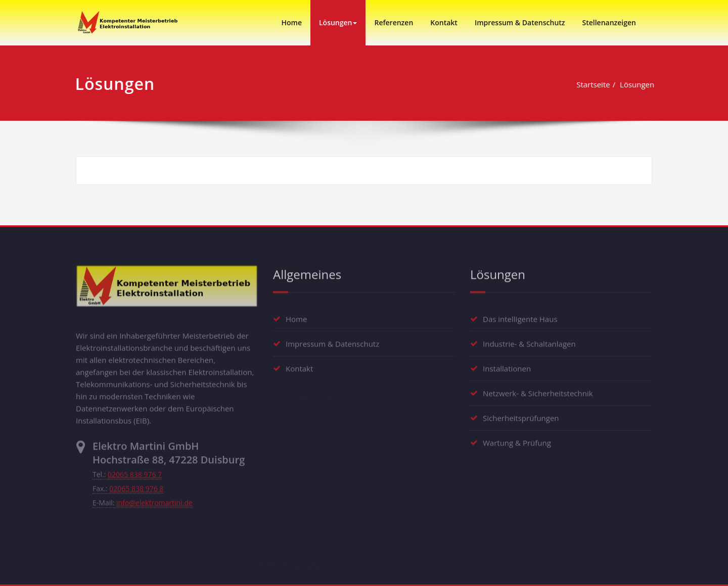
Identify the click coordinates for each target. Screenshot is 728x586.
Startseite (595, 84)
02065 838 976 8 (136, 487)
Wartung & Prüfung (517, 441)
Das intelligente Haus (520, 317)
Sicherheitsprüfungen (521, 416)
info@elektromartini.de (154, 501)
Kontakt (444, 22)
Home (291, 22)
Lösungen (338, 22)
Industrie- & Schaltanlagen (529, 341)
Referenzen (394, 22)
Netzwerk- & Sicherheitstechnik (538, 391)
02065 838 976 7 (135, 473)
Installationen (507, 366)
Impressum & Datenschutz (520, 22)
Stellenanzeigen (609, 22)
